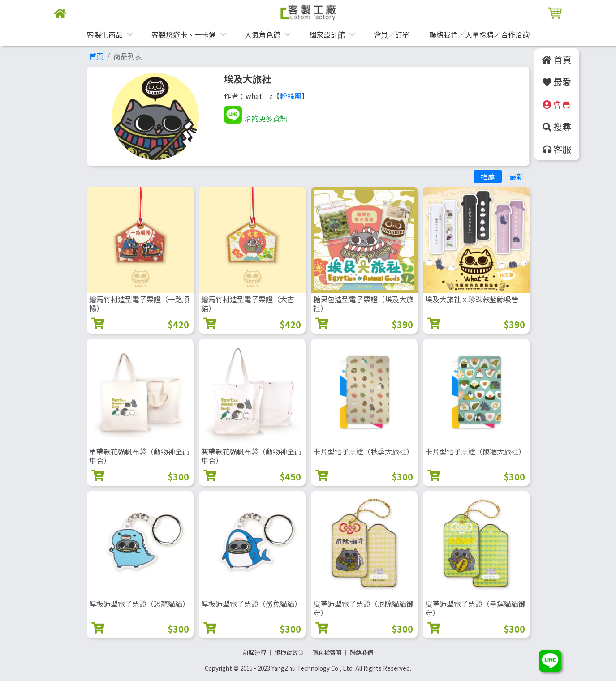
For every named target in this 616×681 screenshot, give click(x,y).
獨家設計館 (327, 34)
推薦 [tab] (488, 176)
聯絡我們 (362, 653)
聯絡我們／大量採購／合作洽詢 (479, 34)
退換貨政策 (289, 653)
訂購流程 (254, 653)
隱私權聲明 (327, 653)
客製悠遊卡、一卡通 (184, 34)
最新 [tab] (517, 176)
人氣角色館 (263, 34)
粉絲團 (291, 96)
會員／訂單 (392, 34)
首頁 (96, 56)
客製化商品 (105, 34)
